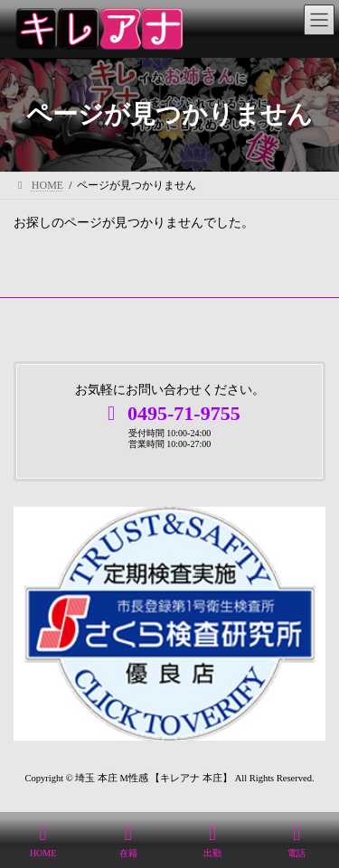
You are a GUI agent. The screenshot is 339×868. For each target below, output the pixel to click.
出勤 (212, 841)
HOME (43, 841)
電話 (297, 841)
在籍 (128, 841)
